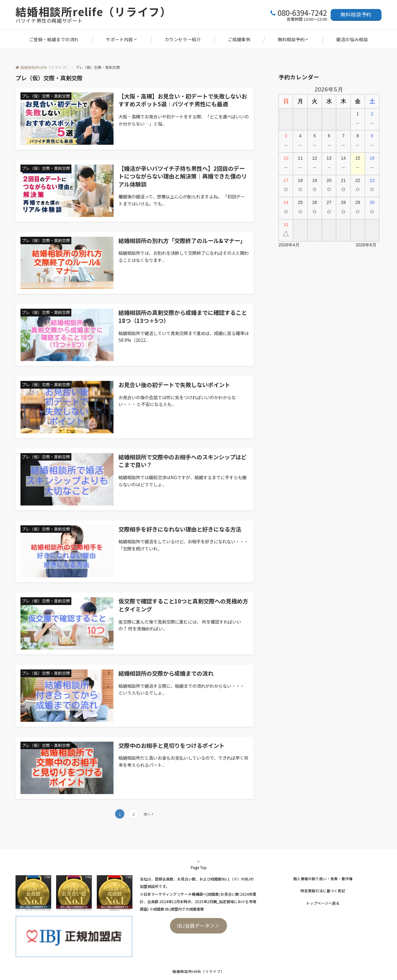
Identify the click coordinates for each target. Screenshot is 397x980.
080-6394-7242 (302, 13)
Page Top (198, 864)
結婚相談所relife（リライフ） (94, 11)
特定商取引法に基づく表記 (323, 891)
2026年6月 (366, 245)
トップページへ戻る (323, 903)
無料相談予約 (356, 14)
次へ (147, 814)
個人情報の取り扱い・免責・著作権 (323, 879)
